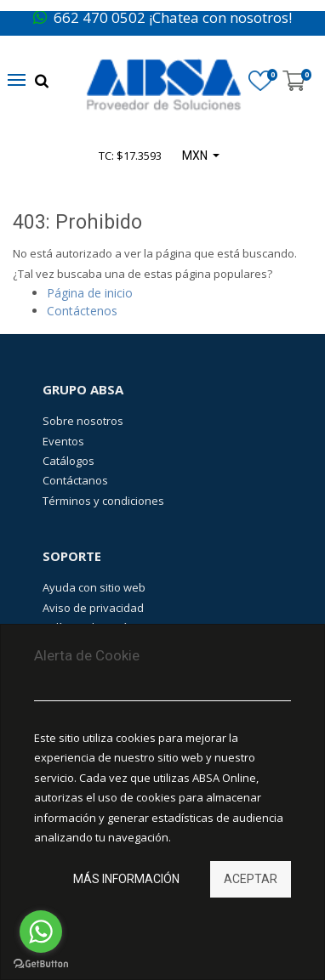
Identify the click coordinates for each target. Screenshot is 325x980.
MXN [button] (196, 156)
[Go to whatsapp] (41, 932)
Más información (126, 879)
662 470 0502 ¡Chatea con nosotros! (162, 17)
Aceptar (251, 879)
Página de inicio (90, 293)
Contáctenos (82, 311)
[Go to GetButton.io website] (41, 963)
